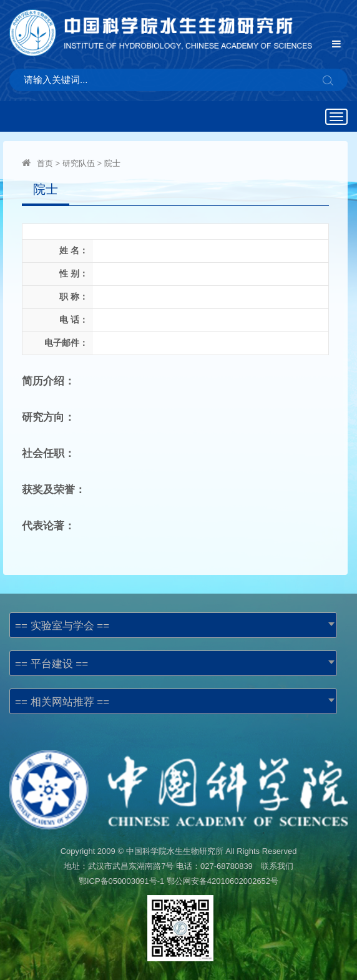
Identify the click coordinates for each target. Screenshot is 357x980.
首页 (45, 163)
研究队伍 (79, 163)
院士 (112, 163)
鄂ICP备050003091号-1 (121, 881)
